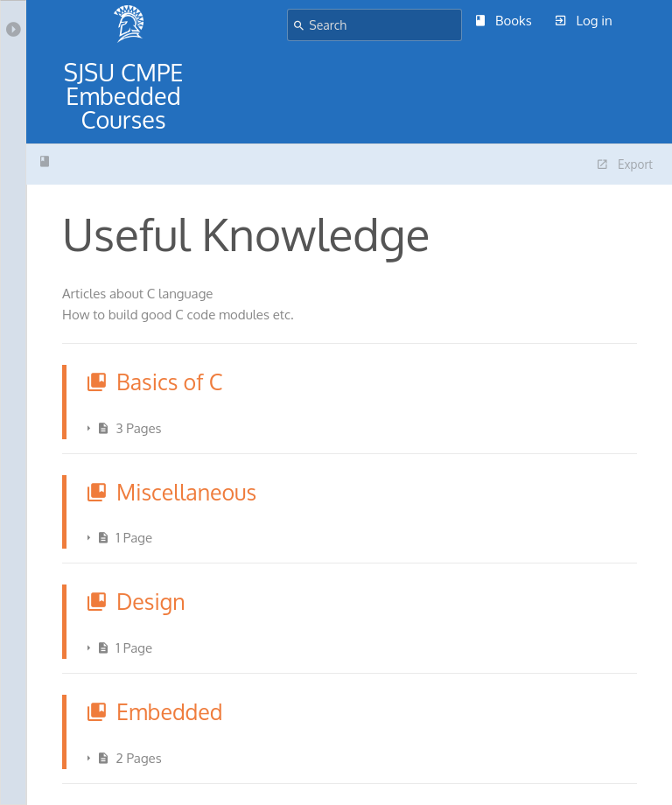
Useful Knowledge (45, 161)
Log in (584, 21)
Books (504, 21)
